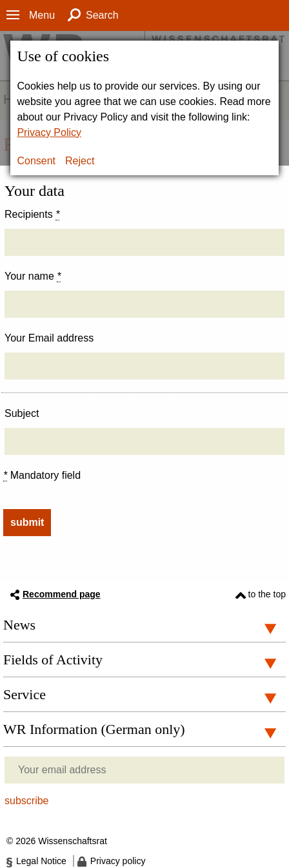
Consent (36, 161)
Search (102, 15)
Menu (42, 15)
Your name (33, 276)
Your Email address (49, 338)
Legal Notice (41, 861)
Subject (22, 413)
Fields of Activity (53, 660)
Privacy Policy (49, 132)
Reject (80, 161)
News (19, 625)
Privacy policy (118, 861)
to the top (267, 594)
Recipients (32, 215)
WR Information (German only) (94, 729)
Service (25, 694)
